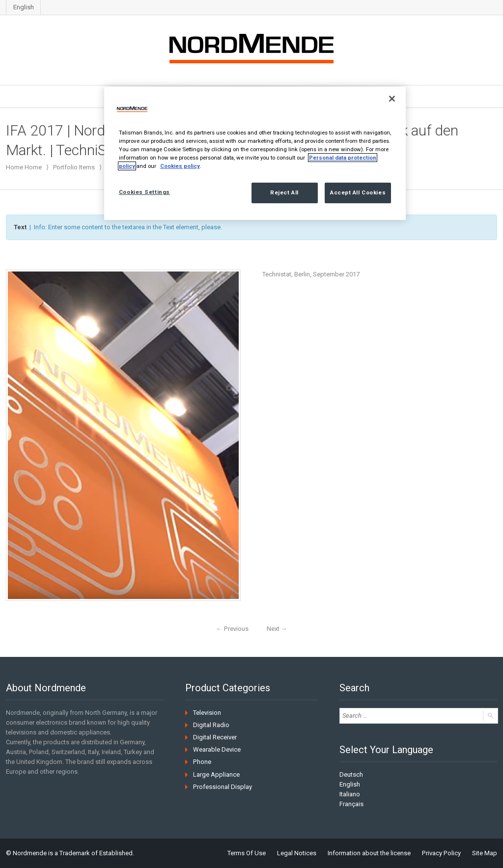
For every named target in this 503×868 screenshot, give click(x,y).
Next (277, 629)
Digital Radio (211, 725)
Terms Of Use (248, 853)
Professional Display (222, 786)
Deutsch (351, 774)
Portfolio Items (74, 167)
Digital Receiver (215, 737)
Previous (232, 629)
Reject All (284, 192)
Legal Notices (298, 853)
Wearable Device (217, 749)
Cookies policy (180, 166)
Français (351, 804)
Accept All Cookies (358, 192)
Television (207, 713)
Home (33, 167)
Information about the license (370, 853)
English (24, 7)
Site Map (485, 853)
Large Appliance (216, 774)
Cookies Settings (144, 192)
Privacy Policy (442, 853)
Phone (202, 762)
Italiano (350, 794)
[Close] (392, 99)
